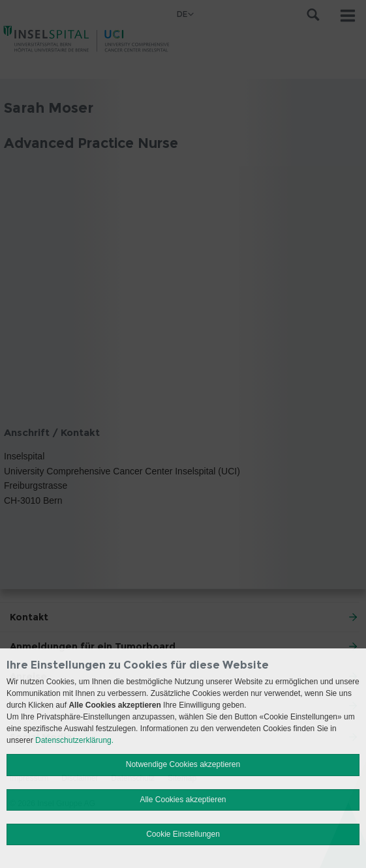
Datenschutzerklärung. (74, 740)
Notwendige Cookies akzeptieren (183, 764)
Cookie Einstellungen (183, 834)
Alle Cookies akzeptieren (183, 800)
